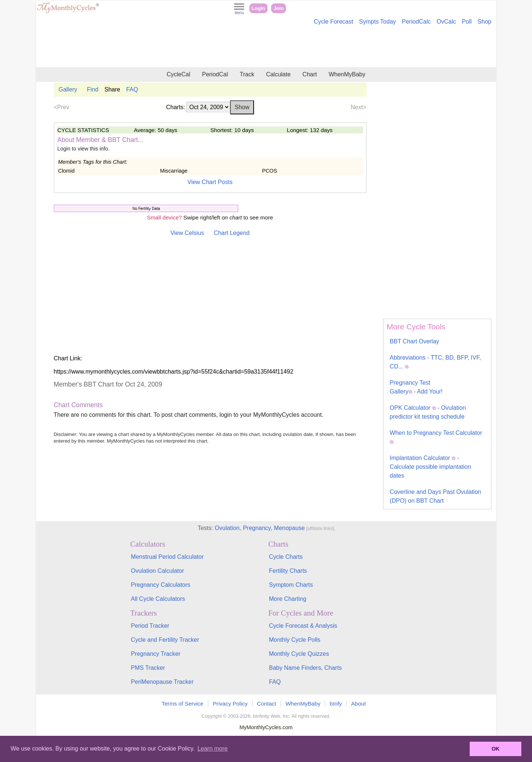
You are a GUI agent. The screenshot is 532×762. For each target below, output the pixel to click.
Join (279, 8)
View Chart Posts (210, 182)
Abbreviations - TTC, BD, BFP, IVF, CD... (435, 362)
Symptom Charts (291, 585)
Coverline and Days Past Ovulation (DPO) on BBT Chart (435, 496)
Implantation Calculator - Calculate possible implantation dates (430, 467)
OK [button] (496, 749)
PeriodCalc (416, 22)
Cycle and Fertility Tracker (165, 640)
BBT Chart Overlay (414, 341)
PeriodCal (215, 74)
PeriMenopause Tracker (162, 682)
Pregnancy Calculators (161, 585)
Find (93, 89)
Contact (267, 704)
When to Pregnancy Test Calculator (436, 437)
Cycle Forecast (333, 22)
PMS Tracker (148, 668)
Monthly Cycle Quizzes (299, 654)
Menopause (289, 528)
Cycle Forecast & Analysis (303, 626)
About (359, 704)
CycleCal (178, 74)
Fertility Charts (288, 571)
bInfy (336, 704)
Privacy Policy (230, 704)
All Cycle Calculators (158, 599)
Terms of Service (183, 704)
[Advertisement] (266, 47)
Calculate (279, 74)
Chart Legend (232, 233)
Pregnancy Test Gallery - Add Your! (416, 387)
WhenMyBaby (347, 74)
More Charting (287, 599)
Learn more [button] (213, 749)
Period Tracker (150, 626)
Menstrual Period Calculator (167, 557)
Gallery (68, 89)
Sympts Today (378, 22)
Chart (310, 74)
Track (247, 74)
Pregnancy (257, 528)
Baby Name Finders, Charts (305, 668)
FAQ (132, 89)
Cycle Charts (286, 557)
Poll (467, 22)
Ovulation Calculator (157, 571)
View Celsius (187, 233)
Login (258, 8)
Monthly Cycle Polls (295, 640)
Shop (484, 22)
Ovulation (227, 528)
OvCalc (446, 22)
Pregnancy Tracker (156, 654)
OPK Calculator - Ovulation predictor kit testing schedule (428, 412)
